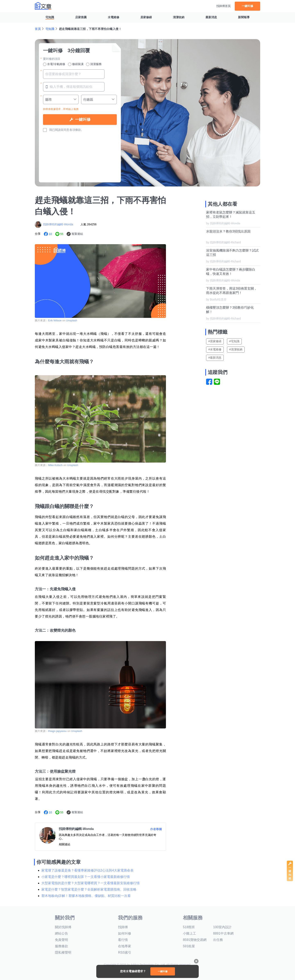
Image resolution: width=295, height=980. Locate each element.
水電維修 (113, 17)
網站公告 (61, 933)
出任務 (218, 940)
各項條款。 (77, 130)
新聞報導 (244, 17)
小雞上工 (189, 933)
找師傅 (123, 927)
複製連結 (77, 234)
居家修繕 (146, 17)
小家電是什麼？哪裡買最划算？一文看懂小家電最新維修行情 (86, 877)
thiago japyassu (57, 731)
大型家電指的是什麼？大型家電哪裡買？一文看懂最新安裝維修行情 (91, 883)
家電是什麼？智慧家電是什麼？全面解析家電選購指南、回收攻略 (89, 889)
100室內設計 (222, 927)
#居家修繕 (215, 341)
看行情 (123, 940)
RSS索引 (125, 952)
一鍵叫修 (247, 6)
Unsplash (71, 320)
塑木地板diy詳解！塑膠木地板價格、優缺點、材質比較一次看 (86, 896)
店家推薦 (81, 17)
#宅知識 (234, 341)
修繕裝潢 (76, 64)
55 (62, 234)
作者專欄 (156, 829)
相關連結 (65, 844)
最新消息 (211, 17)
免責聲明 (61, 940)
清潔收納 (179, 17)
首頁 (38, 29)
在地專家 (125, 946)
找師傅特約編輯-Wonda (58, 224)
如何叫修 (125, 933)
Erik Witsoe (55, 320)
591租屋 (189, 946)
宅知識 (50, 17)
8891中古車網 (223, 933)
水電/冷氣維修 (54, 64)
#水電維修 (215, 349)
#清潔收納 (236, 349)
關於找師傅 (63, 927)
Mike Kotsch (55, 465)
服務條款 (61, 946)
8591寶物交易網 (195, 940)
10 (50, 234)
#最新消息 (215, 358)
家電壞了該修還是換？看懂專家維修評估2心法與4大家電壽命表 (87, 870)
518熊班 (189, 927)
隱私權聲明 (63, 952)
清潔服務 (94, 64)
